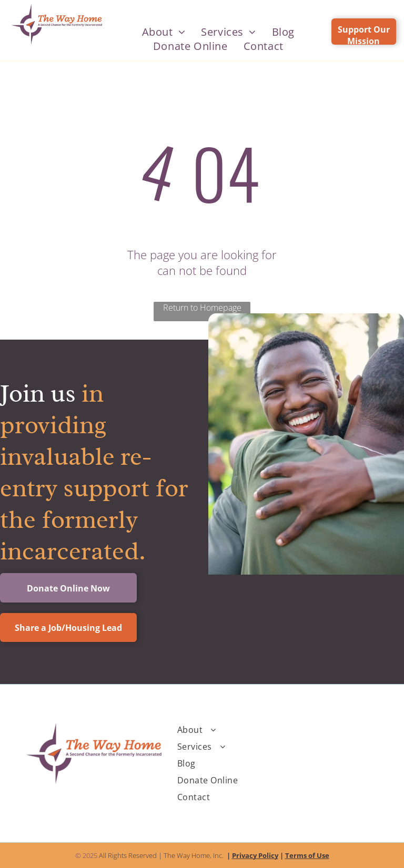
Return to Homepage (202, 308)
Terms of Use (307, 855)
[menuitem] (164, 32)
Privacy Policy (255, 855)
